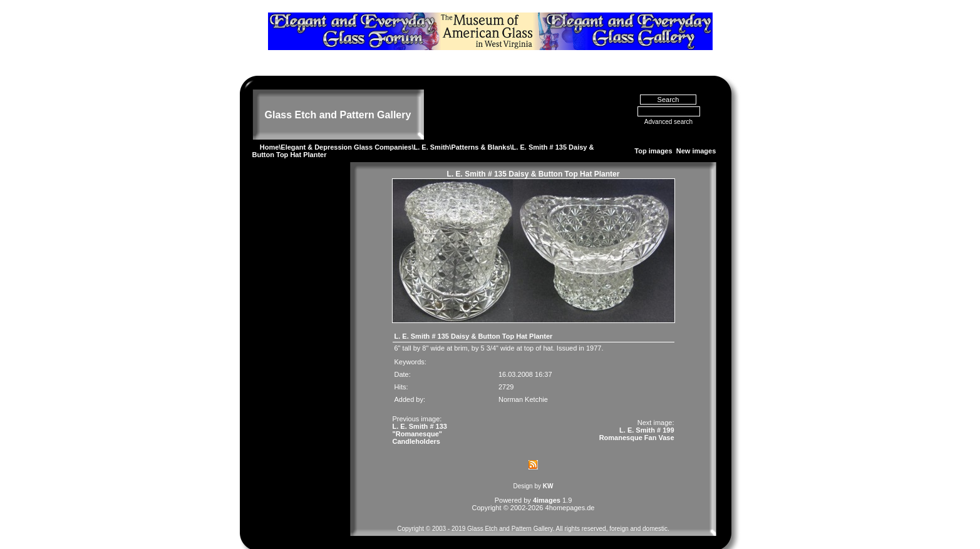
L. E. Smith (432, 129)
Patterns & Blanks (480, 129)
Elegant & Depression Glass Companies (346, 129)
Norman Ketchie (523, 381)
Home (270, 129)
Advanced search (668, 104)
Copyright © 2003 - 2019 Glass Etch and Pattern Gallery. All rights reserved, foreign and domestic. (533, 511)
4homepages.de (570, 490)
